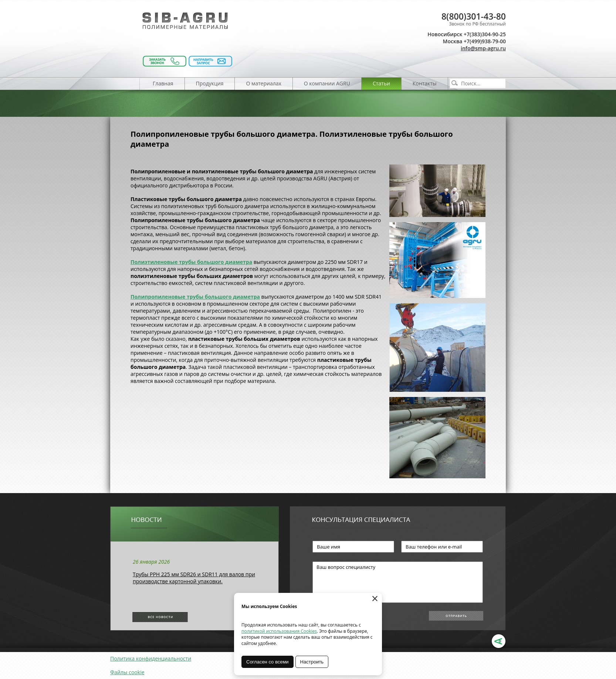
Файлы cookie (127, 672)
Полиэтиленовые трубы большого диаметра (191, 262)
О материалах (263, 83)
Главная (163, 83)
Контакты (425, 83)
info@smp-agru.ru (483, 48)
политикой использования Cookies (279, 631)
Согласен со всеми (268, 662)
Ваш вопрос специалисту (398, 582)
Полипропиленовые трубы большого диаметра (195, 297)
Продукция (210, 83)
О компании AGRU (327, 83)
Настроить (312, 662)
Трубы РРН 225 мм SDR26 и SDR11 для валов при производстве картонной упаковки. (194, 578)
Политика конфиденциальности (151, 658)
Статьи (381, 83)
